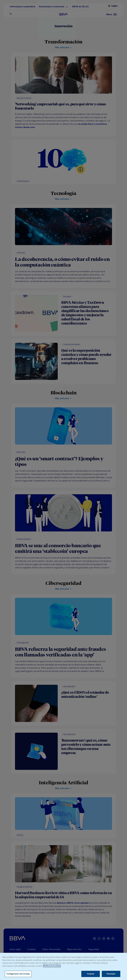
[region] (63, 966)
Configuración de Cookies (18, 974)
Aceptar (91, 974)
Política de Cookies (52, 966)
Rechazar (111, 974)
